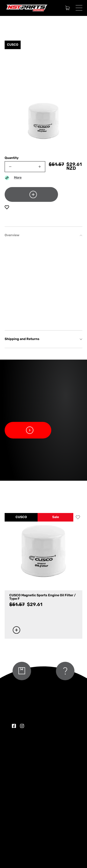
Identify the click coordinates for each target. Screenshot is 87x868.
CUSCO (21, 517)
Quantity (12, 158)
